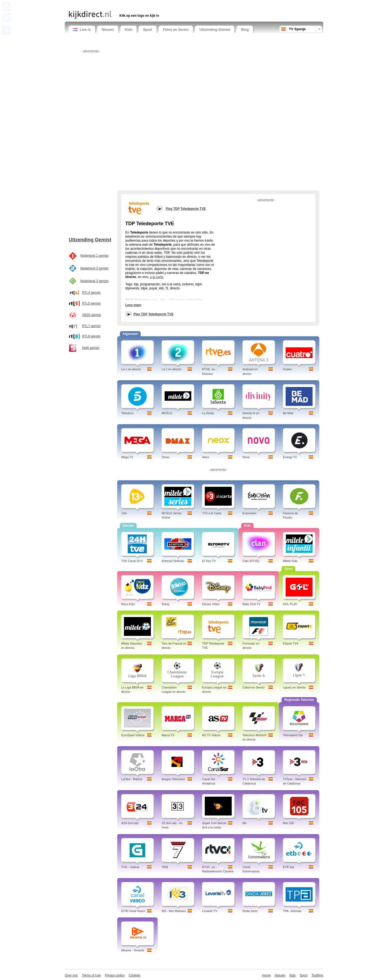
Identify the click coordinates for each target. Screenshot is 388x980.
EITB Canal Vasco (133, 911)
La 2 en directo (172, 369)
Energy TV (290, 457)
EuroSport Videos (133, 735)
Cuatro (287, 369)
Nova (246, 457)
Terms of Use (91, 975)
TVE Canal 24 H (132, 561)
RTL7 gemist (91, 326)
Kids (129, 30)
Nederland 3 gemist (94, 281)
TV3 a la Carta (212, 513)
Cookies (135, 975)
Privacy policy (115, 975)
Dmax (166, 457)
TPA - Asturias (292, 911)
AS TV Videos (211, 735)
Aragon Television (173, 779)
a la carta (156, 277)
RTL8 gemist (91, 336)
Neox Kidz (128, 604)
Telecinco (127, 413)
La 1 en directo (131, 369)
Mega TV (127, 457)
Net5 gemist (91, 348)
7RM (165, 867)
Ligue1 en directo (294, 687)
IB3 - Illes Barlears (174, 911)
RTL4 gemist (91, 293)
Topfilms (317, 975)
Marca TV (168, 735)
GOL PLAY (290, 604)
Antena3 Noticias (173, 561)
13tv (124, 513)
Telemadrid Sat (293, 735)
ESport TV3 (291, 643)
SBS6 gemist (91, 315)
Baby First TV (251, 604)
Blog (245, 30)
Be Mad (288, 413)
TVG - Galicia (130, 867)
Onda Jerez (250, 911)
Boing (165, 604)
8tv (245, 823)
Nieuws (108, 30)
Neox (206, 457)
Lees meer (133, 305)
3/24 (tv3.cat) (130, 823)
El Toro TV (209, 561)
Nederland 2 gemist (94, 268)
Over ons (71, 975)
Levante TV (210, 911)
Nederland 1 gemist (94, 256)
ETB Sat (288, 867)
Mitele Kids (290, 561)
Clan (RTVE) (251, 561)
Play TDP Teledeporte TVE (153, 314)
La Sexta (208, 413)
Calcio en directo (254, 687)
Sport (148, 30)
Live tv (82, 30)
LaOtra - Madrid (132, 779)
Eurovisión (249, 513)
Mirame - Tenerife (133, 950)
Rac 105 (288, 823)
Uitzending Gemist (215, 30)
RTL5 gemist (91, 303)
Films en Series (176, 30)
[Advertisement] (132, 5)
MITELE (167, 413)
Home (266, 975)
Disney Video (211, 604)
